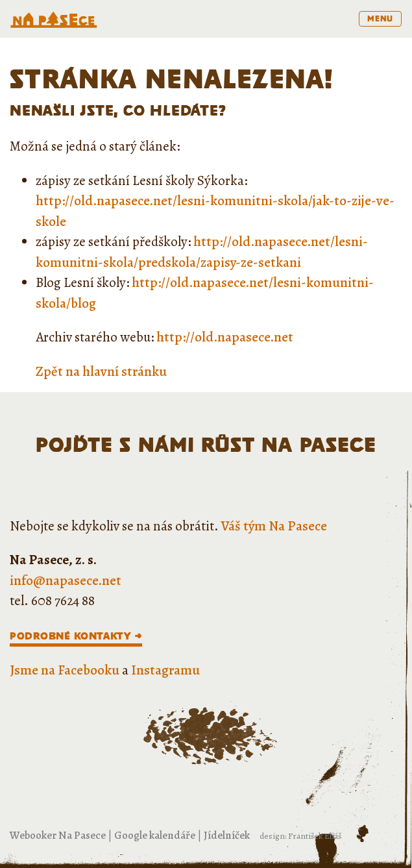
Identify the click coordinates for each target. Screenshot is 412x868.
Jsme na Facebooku (65, 670)
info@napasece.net (66, 580)
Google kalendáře (155, 835)
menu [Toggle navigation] (380, 19)
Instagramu (165, 670)
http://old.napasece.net (225, 337)
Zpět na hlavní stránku (101, 371)
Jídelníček (227, 835)
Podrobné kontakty (70, 636)
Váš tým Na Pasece (274, 526)
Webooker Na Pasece (58, 835)
